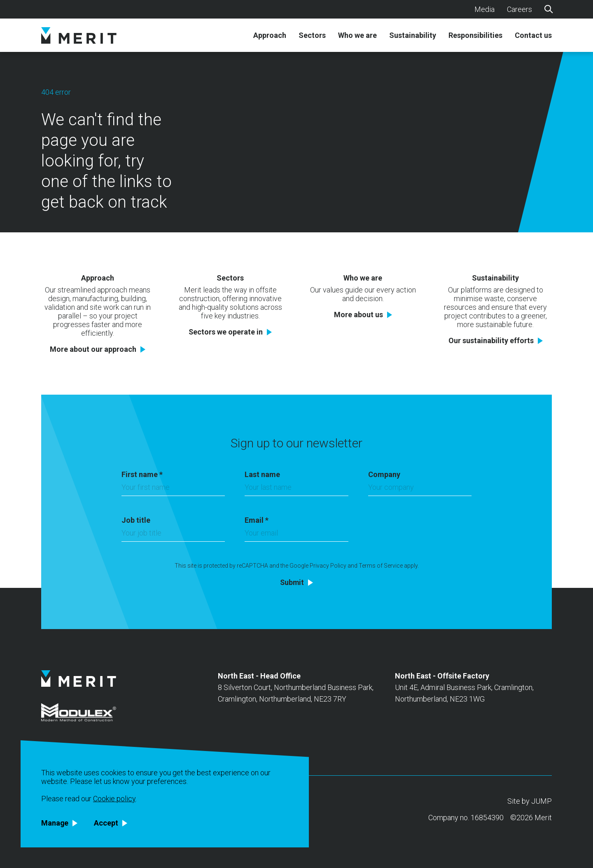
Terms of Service (381, 566)
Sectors (312, 35)
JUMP (542, 801)
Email (257, 520)
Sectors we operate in (226, 332)
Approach (270, 35)
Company (384, 474)
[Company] (420, 489)
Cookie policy (114, 799)
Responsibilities (475, 35)
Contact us (533, 35)
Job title (136, 520)
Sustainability (413, 35)
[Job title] (173, 535)
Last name (262, 474)
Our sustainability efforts (491, 341)
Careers (519, 9)
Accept (106, 823)
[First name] (173, 489)
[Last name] (296, 489)
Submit (292, 583)
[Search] (548, 9)
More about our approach (93, 349)
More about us (358, 315)
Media (484, 9)
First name (142, 474)
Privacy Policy (328, 566)
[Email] (296, 535)
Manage (55, 823)
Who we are (357, 35)
